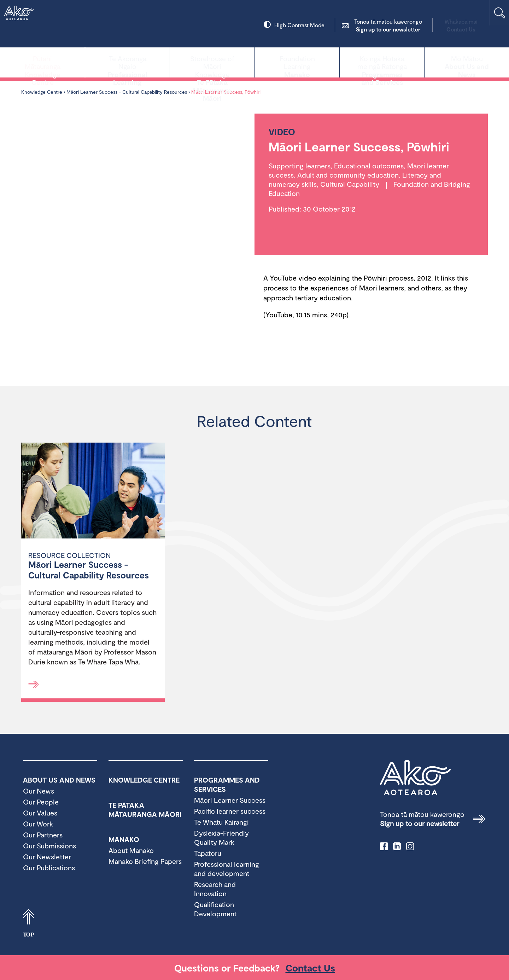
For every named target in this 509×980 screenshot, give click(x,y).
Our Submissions (49, 846)
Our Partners (43, 835)
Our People (41, 802)
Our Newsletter (47, 857)
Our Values (40, 813)
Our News (39, 791)
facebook (384, 846)
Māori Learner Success (230, 800)
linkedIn (397, 846)
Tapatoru (208, 853)
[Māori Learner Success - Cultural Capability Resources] (93, 491)
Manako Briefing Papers (145, 861)
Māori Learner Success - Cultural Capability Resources (127, 92)
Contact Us (433, 25)
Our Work (38, 824)
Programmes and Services (382, 62)
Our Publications (49, 867)
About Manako (131, 850)
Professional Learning (127, 62)
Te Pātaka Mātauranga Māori (212, 62)
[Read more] (34, 684)
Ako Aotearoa (415, 778)
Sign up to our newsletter (360, 25)
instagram (410, 846)
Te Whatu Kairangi (221, 822)
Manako (297, 62)
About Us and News (467, 62)
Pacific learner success (230, 811)
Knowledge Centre (42, 62)
